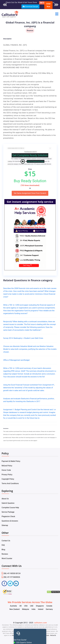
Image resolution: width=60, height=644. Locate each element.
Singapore (40, 606)
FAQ (3, 545)
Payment (46, 635)
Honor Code (6, 470)
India (34, 609)
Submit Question (8, 503)
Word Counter (7, 558)
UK (20, 606)
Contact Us (6, 541)
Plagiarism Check (8, 516)
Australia (13, 606)
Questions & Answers (10, 521)
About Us (5, 499)
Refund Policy (7, 466)
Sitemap (5, 525)
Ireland (41, 609)
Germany (49, 609)
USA (26, 606)
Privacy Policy (7, 475)
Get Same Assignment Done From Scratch (30, 193)
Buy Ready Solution (30, 181)
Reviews (5, 554)
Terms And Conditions (10, 483)
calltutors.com (41, 623)
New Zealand (14, 609)
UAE (32, 606)
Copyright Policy (8, 479)
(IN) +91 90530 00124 (11, 573)
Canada (49, 606)
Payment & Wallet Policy (11, 461)
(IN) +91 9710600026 (11, 577)
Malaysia (26, 609)
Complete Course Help (10, 508)
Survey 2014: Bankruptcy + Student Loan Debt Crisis (23, 338)
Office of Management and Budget (16, 360)
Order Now (48, 5)
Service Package (8, 512)
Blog (3, 550)
